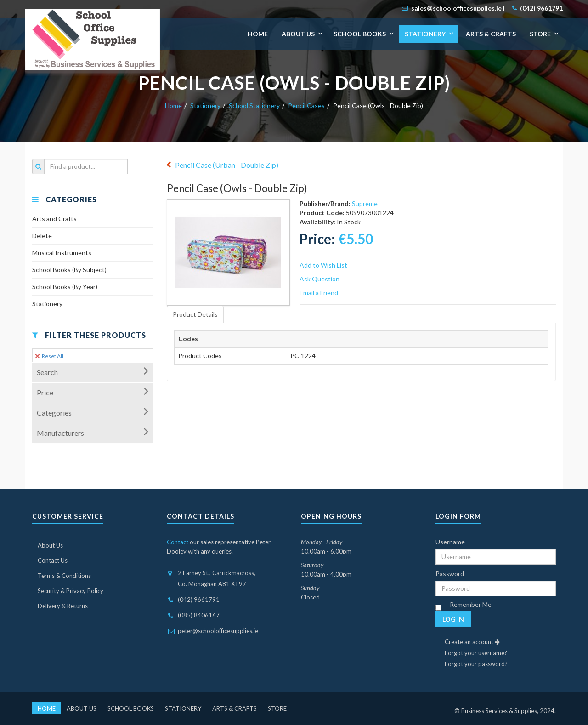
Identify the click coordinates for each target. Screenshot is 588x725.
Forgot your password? (476, 664)
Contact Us (53, 560)
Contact (178, 542)
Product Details (195, 314)
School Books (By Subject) (69, 270)
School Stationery (254, 106)
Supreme (365, 203)
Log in (453, 619)
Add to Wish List (323, 265)
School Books (360, 34)
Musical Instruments (62, 253)
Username (450, 542)
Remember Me (471, 604)
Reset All (49, 356)
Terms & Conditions (64, 576)
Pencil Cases (306, 106)
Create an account (472, 642)
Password (450, 574)
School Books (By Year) (65, 287)
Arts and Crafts (54, 219)
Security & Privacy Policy (71, 591)
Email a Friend (319, 293)
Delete (42, 236)
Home (258, 34)
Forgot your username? (476, 653)
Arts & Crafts (491, 34)
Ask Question (319, 279)
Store (540, 34)
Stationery (425, 34)
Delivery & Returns (63, 606)
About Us (298, 34)
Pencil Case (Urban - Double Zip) (227, 165)
